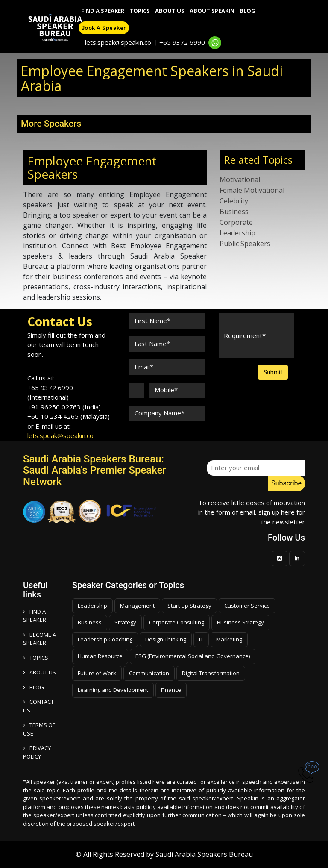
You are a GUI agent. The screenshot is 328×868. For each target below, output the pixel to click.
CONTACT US (38, 706)
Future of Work (97, 673)
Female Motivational (252, 190)
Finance (171, 690)
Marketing (229, 639)
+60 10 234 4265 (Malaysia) (69, 416)
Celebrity (234, 201)
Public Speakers (245, 244)
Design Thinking (166, 639)
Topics (140, 11)
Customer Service (247, 606)
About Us (170, 11)
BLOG (34, 687)
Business (234, 212)
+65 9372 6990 (182, 42)
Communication (149, 673)
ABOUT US (40, 672)
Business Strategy (240, 622)
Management (137, 606)
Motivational (240, 179)
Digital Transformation (211, 673)
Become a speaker (40, 639)
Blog (247, 11)
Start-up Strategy (189, 606)
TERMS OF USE (39, 729)
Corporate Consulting (177, 622)
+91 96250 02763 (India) (64, 407)
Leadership (237, 233)
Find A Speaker (103, 11)
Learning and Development (113, 690)
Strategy (125, 622)
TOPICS (36, 658)
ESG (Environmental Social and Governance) (193, 656)
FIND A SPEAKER (35, 616)
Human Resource (100, 656)
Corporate (236, 222)
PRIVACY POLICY (37, 752)
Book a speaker (104, 28)
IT (201, 639)
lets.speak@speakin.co (118, 42)
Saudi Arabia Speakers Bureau (204, 854)
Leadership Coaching (105, 639)
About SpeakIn (212, 11)
